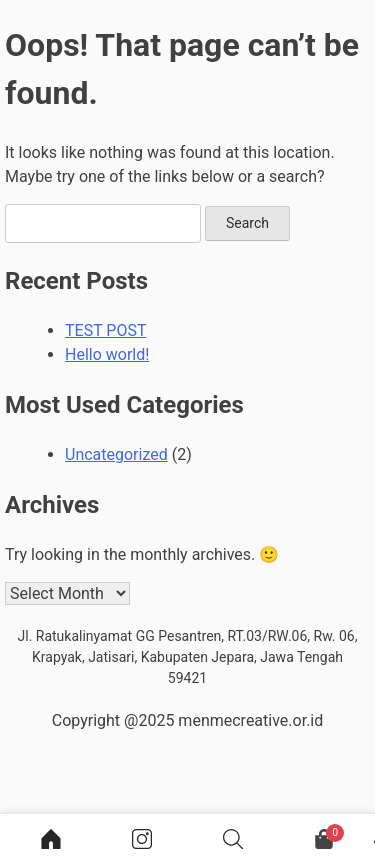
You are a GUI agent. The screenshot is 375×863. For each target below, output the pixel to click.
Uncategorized (116, 454)
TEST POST (106, 330)
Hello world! (107, 354)
